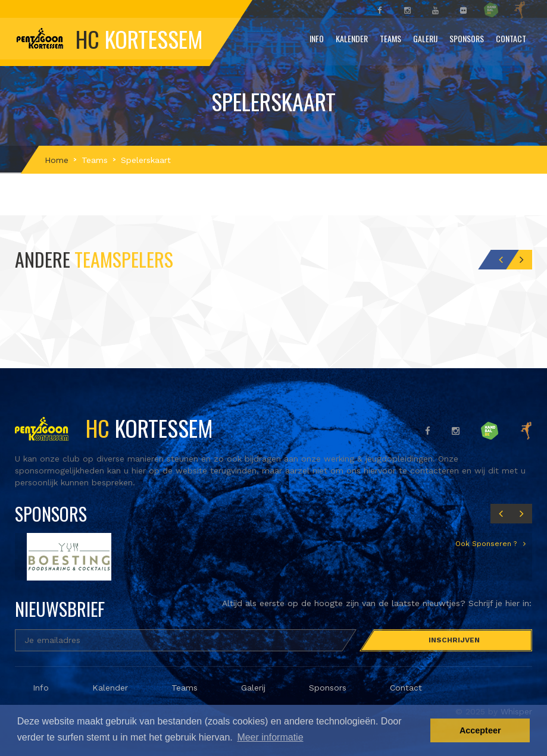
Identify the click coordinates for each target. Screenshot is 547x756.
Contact (511, 38)
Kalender (352, 38)
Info (317, 38)
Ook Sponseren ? (487, 544)
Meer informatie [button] (270, 737)
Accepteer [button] (480, 730)
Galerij (425, 38)
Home (57, 160)
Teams (390, 38)
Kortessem (114, 428)
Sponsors (467, 38)
